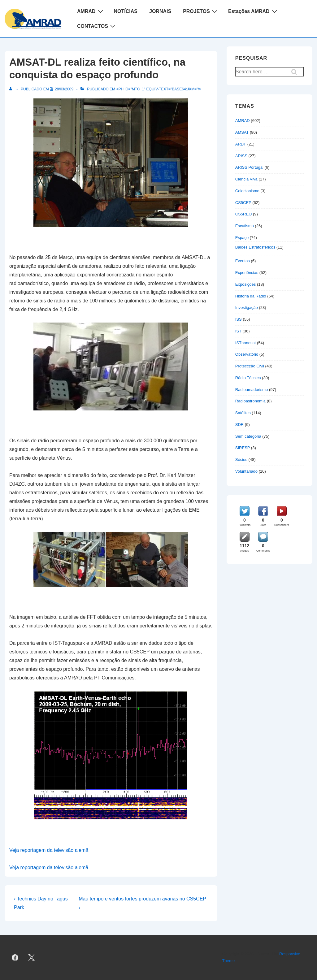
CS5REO (243, 214)
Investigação (247, 308)
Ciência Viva (246, 179)
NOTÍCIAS (126, 11)
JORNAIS (160, 11)
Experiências (247, 273)
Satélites (243, 413)
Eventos (243, 261)
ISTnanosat (246, 343)
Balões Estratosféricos (255, 247)
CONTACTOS (97, 26)
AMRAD (91, 11)
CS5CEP (243, 203)
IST (238, 331)
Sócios (241, 460)
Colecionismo (247, 191)
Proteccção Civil (250, 366)
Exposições (245, 284)
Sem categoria (248, 436)
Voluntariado (246, 471)
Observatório (247, 354)
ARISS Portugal (249, 167)
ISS (239, 319)
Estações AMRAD (253, 11)
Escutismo (245, 226)
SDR (239, 425)
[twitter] (32, 957)
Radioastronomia (250, 401)
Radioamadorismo (252, 390)
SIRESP (243, 448)
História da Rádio (251, 296)
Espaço (242, 238)
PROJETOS (201, 11)
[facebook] (15, 957)
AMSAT (242, 132)
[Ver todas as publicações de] (12, 89)
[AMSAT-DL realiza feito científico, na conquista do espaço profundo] (64, 89)
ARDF (241, 144)
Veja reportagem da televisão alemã (49, 850)
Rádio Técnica (248, 378)
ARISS (241, 156)
